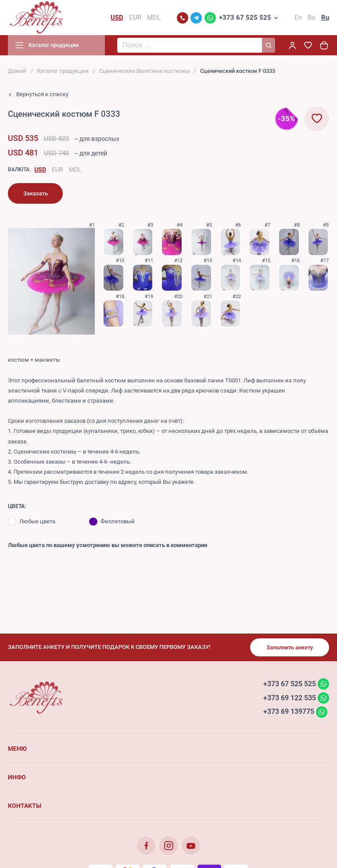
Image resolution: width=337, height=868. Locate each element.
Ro (312, 18)
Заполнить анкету (290, 647)
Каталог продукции (63, 71)
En (298, 18)
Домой (17, 71)
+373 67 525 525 (245, 18)
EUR (57, 169)
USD (40, 169)
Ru (325, 18)
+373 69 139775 (289, 711)
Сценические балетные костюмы (144, 71)
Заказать (36, 193)
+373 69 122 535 (290, 697)
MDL (75, 169)
